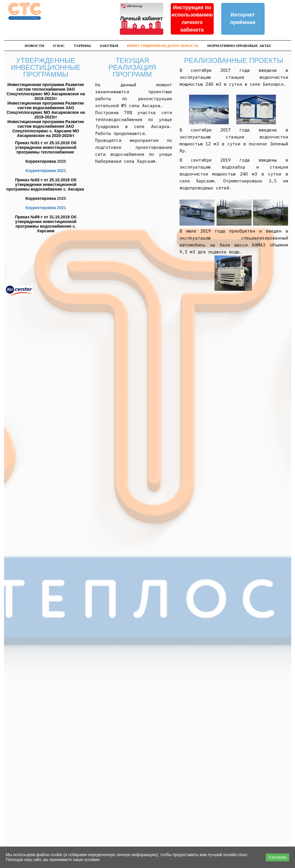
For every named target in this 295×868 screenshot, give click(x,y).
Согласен (277, 857)
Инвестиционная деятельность (163, 46)
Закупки (109, 46)
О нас (59, 46)
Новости (34, 46)
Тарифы (82, 46)
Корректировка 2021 (46, 171)
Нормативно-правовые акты (239, 46)
